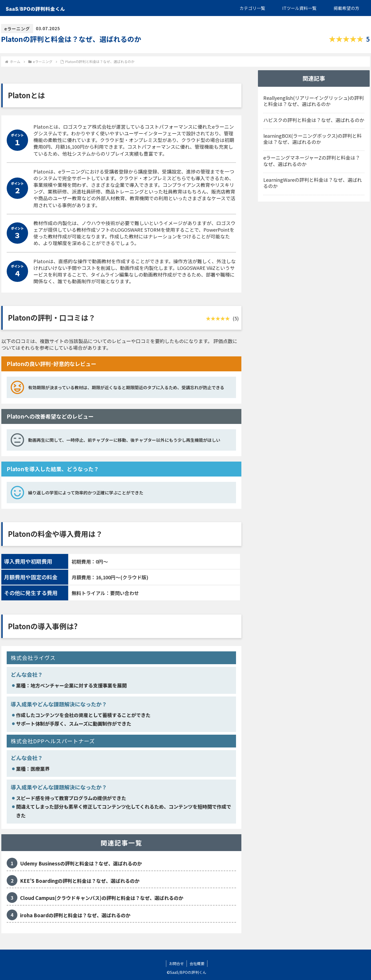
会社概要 (197, 963)
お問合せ (176, 963)
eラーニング (17, 29)
